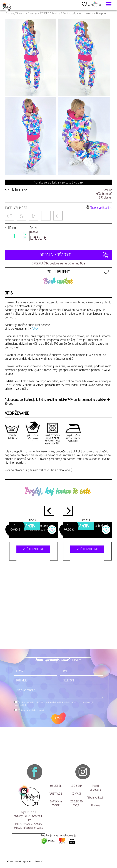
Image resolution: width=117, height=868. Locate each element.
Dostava (96, 805)
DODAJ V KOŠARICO (58, 255)
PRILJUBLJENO (58, 272)
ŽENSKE (44, 13)
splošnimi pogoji (37, 710)
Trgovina (21, 13)
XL (58, 216)
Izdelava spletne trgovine (17, 861)
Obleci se (33, 13)
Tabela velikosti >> (99, 207)
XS (9, 216)
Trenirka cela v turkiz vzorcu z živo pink (84, 13)
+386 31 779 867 (34, 824)
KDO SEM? (76, 786)
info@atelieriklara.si (33, 828)
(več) (27, 705)
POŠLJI (58, 718)
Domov (10, 13)
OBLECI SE (56, 786)
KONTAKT (76, 794)
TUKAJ (35, 328)
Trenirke (56, 13)
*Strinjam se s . (31, 710)
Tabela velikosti (95, 798)
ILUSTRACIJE (56, 794)
